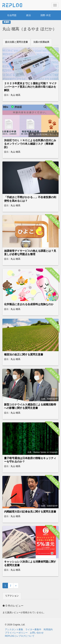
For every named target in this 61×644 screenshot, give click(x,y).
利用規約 (48, 629)
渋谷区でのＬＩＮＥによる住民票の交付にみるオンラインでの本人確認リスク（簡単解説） (30, 144)
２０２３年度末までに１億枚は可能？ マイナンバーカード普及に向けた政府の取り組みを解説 (30, 87)
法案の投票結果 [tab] (41, 42)
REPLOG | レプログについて (20, 636)
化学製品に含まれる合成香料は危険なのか (29, 304)
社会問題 (12, 15)
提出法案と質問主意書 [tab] (16, 42)
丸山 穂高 (15, 95)
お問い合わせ (37, 633)
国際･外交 (46, 15)
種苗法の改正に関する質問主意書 (24, 354)
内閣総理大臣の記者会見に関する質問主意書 (30, 512)
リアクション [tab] (12, 596)
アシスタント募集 (14, 629)
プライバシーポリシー (16, 633)
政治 (28, 15)
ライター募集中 (33, 629)
